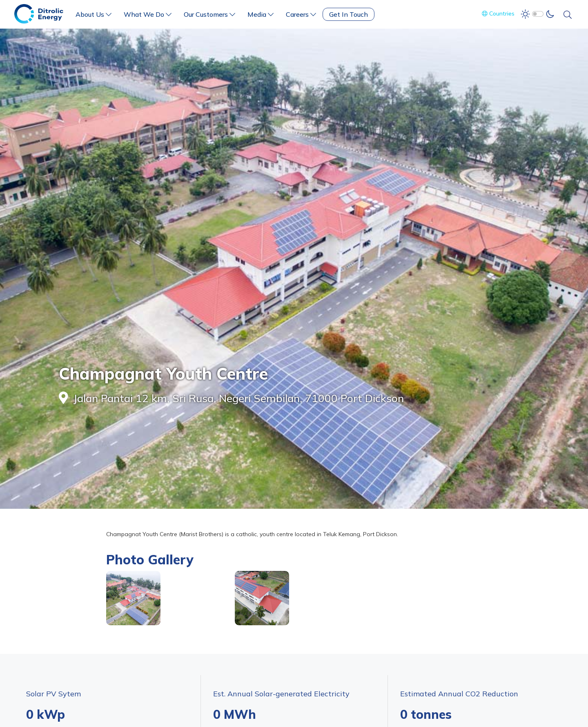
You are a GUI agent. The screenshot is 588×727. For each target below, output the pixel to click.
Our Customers (209, 14)
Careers (301, 14)
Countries (498, 13)
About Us (94, 14)
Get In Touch (349, 14)
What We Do (148, 14)
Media (261, 14)
